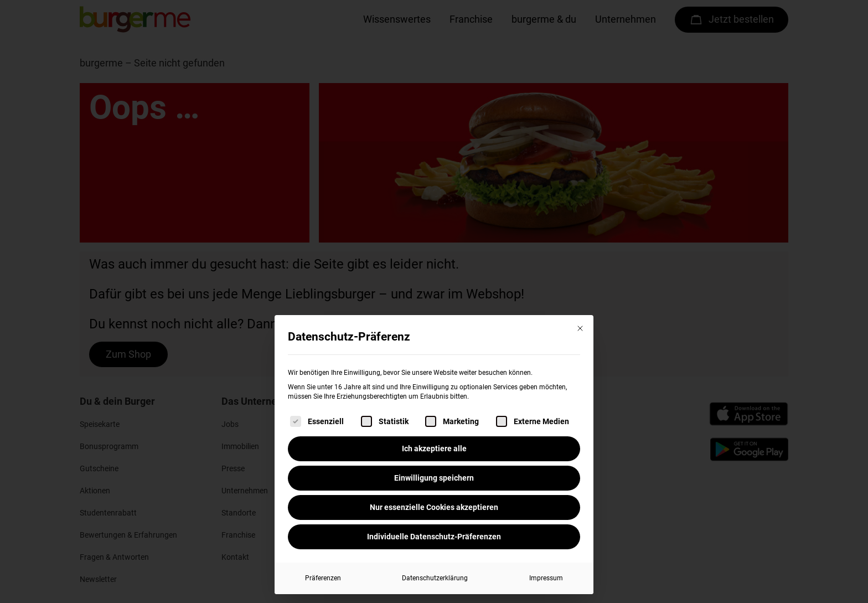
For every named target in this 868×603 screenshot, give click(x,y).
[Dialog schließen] (580, 328)
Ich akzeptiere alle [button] (434, 449)
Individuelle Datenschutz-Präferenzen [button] (434, 537)
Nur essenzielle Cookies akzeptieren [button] (434, 507)
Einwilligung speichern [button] (434, 478)
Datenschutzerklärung (435, 578)
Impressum (546, 578)
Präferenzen (323, 578)
